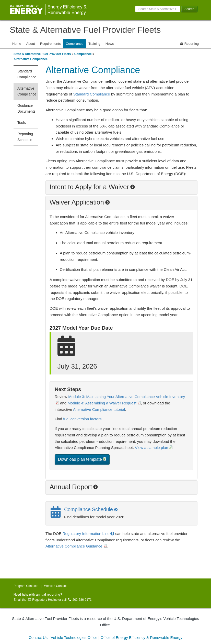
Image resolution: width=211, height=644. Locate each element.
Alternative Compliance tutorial (99, 409)
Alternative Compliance (31, 59)
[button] (121, 188)
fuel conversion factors (82, 419)
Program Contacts (26, 586)
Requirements (50, 44)
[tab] (121, 188)
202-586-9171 (80, 600)
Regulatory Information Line (88, 534)
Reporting (189, 44)
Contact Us (38, 637)
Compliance (75, 44)
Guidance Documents (26, 108)
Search (189, 9)
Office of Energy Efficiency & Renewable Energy (142, 637)
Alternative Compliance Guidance (76, 546)
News (110, 44)
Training (94, 44)
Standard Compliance (27, 74)
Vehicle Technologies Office (74, 637)
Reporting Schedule (25, 137)
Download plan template (82, 459)
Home (17, 44)
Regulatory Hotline (43, 600)
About (31, 44)
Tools (22, 123)
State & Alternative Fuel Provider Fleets (85, 30)
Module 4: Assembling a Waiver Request (104, 403)
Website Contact (55, 586)
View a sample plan (154, 448)
